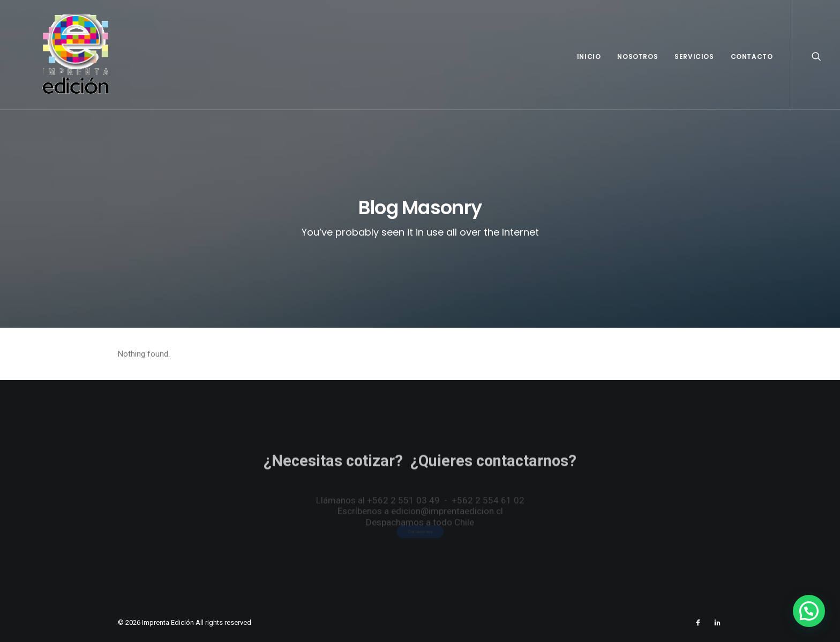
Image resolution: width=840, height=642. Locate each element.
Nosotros (637, 56)
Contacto (752, 56)
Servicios (694, 56)
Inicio (589, 56)
